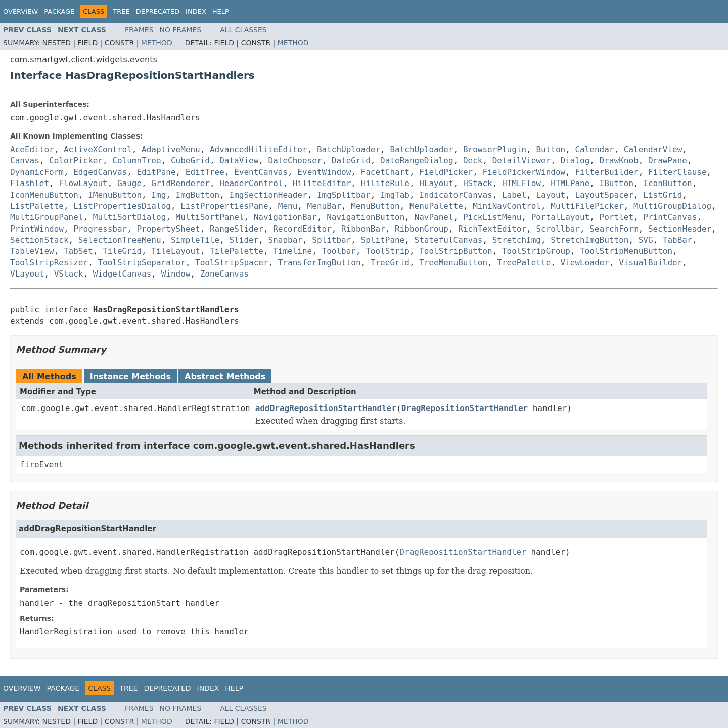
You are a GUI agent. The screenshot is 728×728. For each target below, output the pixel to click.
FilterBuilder (606, 172)
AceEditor (32, 149)
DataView (239, 161)
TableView (32, 251)
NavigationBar (285, 217)
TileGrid (122, 251)
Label (514, 195)
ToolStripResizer (49, 263)
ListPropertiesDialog (122, 206)
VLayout (27, 274)
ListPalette (37, 206)
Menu (288, 206)
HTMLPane (570, 183)
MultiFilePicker (587, 206)
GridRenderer (180, 183)
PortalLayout (561, 217)
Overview (20, 11)
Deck (473, 161)
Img (158, 195)
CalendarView (653, 149)
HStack (478, 183)
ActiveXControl (98, 149)
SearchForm (614, 229)
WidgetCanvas (122, 274)
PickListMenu (492, 217)
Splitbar (331, 240)
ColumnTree (136, 161)
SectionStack (39, 240)
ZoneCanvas (224, 274)
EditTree (205, 172)
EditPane (156, 172)
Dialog (575, 161)
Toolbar (339, 251)
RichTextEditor (492, 229)
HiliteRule (385, 183)
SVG (646, 240)
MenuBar (324, 206)
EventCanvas (261, 172)
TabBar (677, 240)
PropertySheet (168, 229)
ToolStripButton (456, 251)
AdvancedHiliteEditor (259, 149)
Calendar (594, 149)
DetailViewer (522, 161)
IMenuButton (115, 195)
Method (157, 43)
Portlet (617, 217)
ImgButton (198, 195)
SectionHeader (680, 229)
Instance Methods (130, 376)
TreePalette (524, 263)
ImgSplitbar (344, 195)
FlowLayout (83, 183)
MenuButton (375, 206)
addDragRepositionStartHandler (326, 408)
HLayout (436, 183)
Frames (139, 30)
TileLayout (175, 251)
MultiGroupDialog (672, 206)
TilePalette (237, 251)
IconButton (667, 183)
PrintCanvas (670, 217)
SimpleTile (195, 240)
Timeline (292, 251)
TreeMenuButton (453, 263)
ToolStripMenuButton (626, 251)
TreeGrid (390, 263)
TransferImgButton (320, 263)
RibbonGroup (422, 229)
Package (59, 11)
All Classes (243, 30)
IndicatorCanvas (456, 195)
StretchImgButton (589, 240)
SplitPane (383, 240)
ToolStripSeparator (141, 263)
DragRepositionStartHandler (465, 408)
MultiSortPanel (210, 217)
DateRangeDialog (417, 161)
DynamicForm (37, 172)
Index (196, 11)
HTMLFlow (521, 183)
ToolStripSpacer (232, 263)
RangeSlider (237, 229)
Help (221, 11)
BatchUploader (349, 149)
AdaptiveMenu (171, 149)
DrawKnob (619, 161)
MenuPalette (436, 206)
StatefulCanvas (449, 240)
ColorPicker (76, 161)
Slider (244, 240)
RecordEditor (302, 229)
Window (176, 274)
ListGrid (663, 195)
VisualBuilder (650, 263)
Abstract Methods (225, 376)
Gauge (129, 183)
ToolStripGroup (536, 251)
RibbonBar (363, 229)
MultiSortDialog (130, 217)
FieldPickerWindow (524, 172)
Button (551, 149)
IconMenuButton (44, 195)
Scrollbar (558, 229)
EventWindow (324, 172)
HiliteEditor (322, 183)
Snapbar (285, 240)
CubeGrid (190, 161)
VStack (69, 274)
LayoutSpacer (604, 195)
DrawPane (668, 161)
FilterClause (677, 172)
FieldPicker (446, 172)
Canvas (25, 161)
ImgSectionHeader (268, 195)
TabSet (78, 251)
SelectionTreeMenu (120, 240)
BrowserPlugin (495, 149)
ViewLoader (585, 263)
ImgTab (395, 195)
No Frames (181, 30)
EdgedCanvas (100, 172)
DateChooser (295, 161)
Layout (551, 195)
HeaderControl (251, 183)
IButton (617, 183)
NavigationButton (366, 217)
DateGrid (351, 161)
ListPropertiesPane (224, 206)
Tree (121, 11)
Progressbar (100, 229)
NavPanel (434, 217)
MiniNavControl (507, 206)
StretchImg (517, 240)
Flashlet (30, 183)
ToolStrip (388, 251)
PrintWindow (37, 229)
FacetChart (385, 172)
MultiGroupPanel (47, 217)
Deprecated (158, 11)
